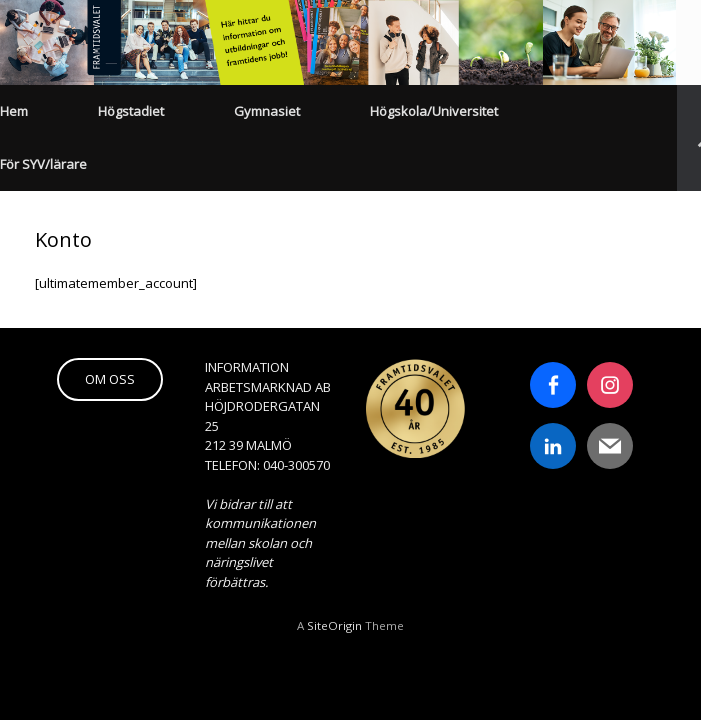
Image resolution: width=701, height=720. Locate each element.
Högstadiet (131, 111)
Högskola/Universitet (434, 111)
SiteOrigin (334, 625)
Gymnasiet (267, 111)
